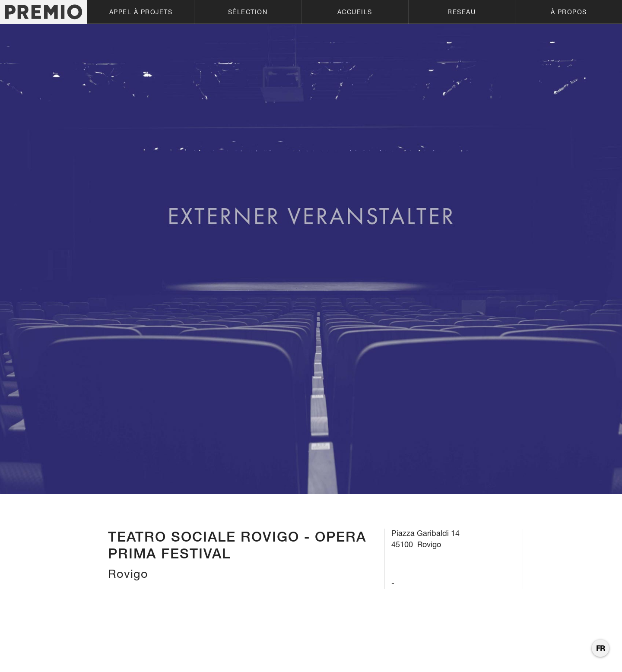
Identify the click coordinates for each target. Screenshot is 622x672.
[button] (140, 12)
